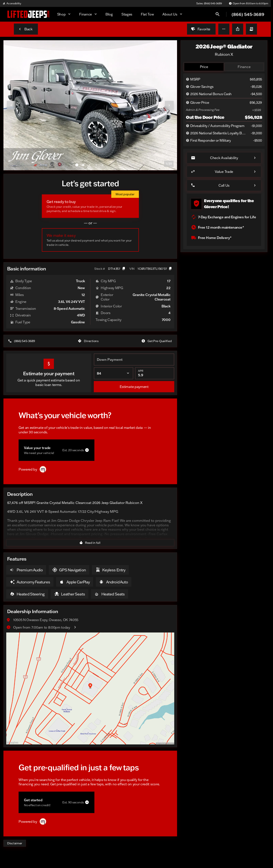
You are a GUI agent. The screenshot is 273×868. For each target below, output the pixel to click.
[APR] (155, 373)
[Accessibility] (12, 3)
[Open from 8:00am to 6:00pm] (249, 3)
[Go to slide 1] (77, 165)
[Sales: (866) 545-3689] (209, 3)
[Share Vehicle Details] (238, 29)
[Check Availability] (224, 158)
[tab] (204, 67)
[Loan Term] (114, 373)
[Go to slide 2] (83, 165)
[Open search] (218, 14)
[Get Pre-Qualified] (157, 341)
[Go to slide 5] (103, 165)
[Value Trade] (224, 172)
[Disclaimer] (15, 843)
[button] (224, 29)
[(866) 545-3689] (22, 341)
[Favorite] (201, 29)
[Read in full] (90, 543)
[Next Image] (169, 105)
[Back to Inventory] (26, 29)
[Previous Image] (11, 105)
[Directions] (89, 341)
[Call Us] (224, 185)
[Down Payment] (134, 360)
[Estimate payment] (134, 387)
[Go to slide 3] (90, 165)
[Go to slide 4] (96, 165)
